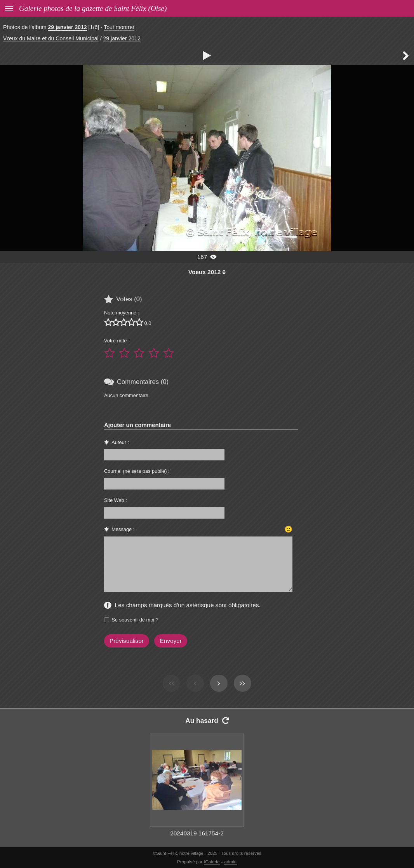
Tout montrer (119, 27)
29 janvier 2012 (67, 27)
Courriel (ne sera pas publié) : (137, 471)
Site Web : (116, 500)
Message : (123, 529)
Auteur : (120, 442)
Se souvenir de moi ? (135, 620)
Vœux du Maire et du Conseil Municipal (51, 38)
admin (230, 862)
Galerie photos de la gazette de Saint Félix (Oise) (93, 8)
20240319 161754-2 (197, 833)
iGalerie (212, 862)
